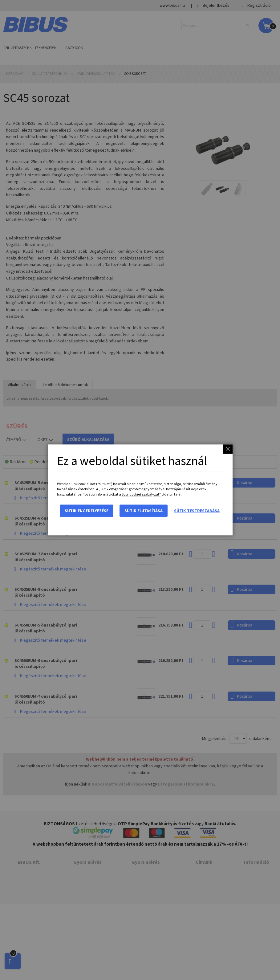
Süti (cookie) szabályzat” (141, 494)
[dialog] (140, 490)
